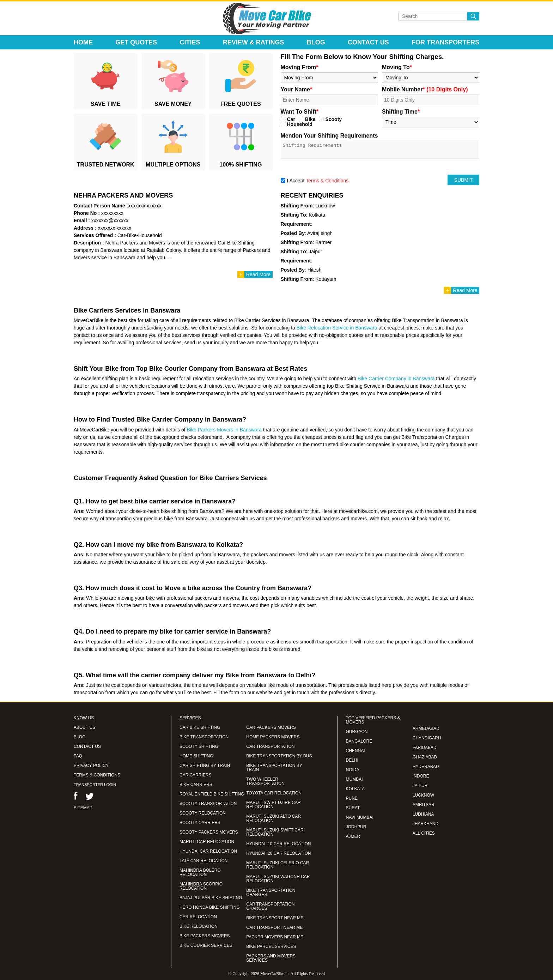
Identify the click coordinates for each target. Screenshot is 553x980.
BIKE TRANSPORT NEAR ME (275, 918)
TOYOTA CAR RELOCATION (274, 793)
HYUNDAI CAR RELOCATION (208, 851)
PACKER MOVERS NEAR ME (275, 937)
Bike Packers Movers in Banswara (224, 430)
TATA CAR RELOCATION (203, 861)
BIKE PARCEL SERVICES (271, 946)
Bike (310, 119)
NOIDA (353, 770)
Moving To (397, 67)
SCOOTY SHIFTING (199, 746)
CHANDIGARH (427, 738)
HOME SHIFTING (196, 756)
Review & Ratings (254, 42)
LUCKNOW (423, 795)
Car (291, 119)
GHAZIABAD (425, 757)
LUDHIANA (423, 814)
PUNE (352, 798)
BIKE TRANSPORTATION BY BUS (279, 756)
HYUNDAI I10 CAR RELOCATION (278, 844)
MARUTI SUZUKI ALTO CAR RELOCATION (274, 818)
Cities (190, 42)
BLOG (80, 737)
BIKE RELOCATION (199, 926)
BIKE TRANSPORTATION (204, 737)
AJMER (353, 836)
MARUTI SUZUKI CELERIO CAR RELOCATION (278, 865)
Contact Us (368, 42)
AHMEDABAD (426, 728)
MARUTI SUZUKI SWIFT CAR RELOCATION (275, 832)
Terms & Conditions (327, 181)
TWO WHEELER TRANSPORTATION (265, 781)
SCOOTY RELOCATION (203, 813)
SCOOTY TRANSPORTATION (208, 804)
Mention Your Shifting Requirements (329, 136)
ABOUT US (84, 727)
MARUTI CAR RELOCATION (207, 842)
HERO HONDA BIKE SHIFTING (210, 907)
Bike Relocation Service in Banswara (337, 328)
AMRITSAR (424, 805)
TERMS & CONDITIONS (97, 775)
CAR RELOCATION (198, 917)
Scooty (333, 119)
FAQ (78, 756)
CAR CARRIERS (196, 775)
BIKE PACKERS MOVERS (205, 936)
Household (300, 124)
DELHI (352, 760)
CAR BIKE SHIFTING (200, 727)
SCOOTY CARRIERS (200, 823)
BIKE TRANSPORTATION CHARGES (271, 893)
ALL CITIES (424, 833)
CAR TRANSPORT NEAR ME (274, 927)
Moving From (300, 67)
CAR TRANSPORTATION (270, 746)
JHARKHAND (426, 824)
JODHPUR (356, 827)
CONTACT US (87, 746)
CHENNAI (355, 751)
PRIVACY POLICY (91, 766)
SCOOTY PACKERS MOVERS (209, 832)
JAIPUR (420, 786)
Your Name (297, 89)
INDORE (421, 776)
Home (83, 42)
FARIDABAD (425, 748)
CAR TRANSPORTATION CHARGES (270, 906)
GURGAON (357, 732)
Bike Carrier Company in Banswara (396, 379)
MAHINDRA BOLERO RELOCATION (200, 872)
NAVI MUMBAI (360, 817)
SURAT (353, 808)
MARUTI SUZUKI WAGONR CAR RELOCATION (278, 879)
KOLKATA (355, 789)
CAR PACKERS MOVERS (271, 727)
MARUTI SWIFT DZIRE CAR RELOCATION (273, 805)
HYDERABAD (426, 767)
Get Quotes (136, 42)
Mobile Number (425, 89)
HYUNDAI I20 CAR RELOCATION (278, 853)
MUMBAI (354, 779)
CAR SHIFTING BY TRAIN (205, 766)
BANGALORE (359, 741)
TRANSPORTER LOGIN (95, 785)
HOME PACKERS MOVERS (273, 737)
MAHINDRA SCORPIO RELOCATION (201, 886)
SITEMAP (83, 808)
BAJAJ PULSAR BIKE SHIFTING (211, 898)
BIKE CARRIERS (196, 785)
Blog (316, 42)
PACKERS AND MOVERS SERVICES (271, 958)
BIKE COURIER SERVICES (206, 945)
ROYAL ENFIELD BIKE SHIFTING (212, 794)
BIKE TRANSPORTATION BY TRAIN (274, 768)
